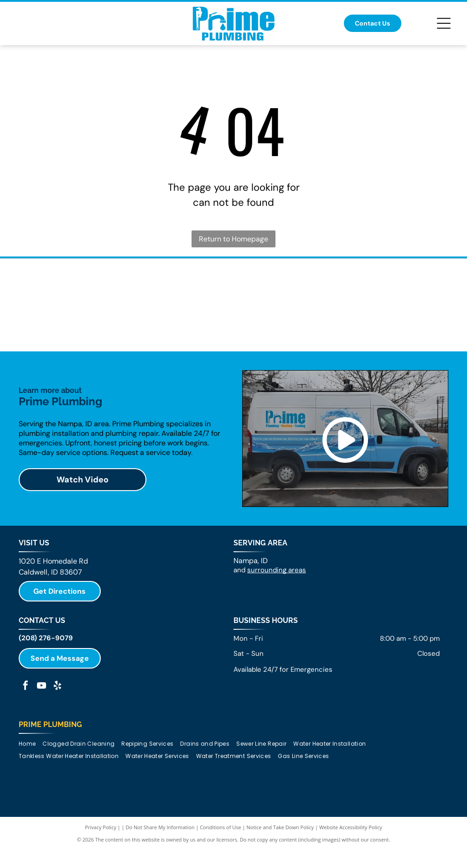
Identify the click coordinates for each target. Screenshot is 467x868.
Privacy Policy (101, 856)
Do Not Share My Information (160, 856)
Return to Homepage (233, 239)
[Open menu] (444, 23)
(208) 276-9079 (46, 667)
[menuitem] (31, 772)
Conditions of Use (221, 856)
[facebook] (26, 715)
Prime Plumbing (50, 753)
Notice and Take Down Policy (280, 856)
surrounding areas (277, 599)
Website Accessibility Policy (351, 856)
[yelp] (57, 715)
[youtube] (42, 715)
